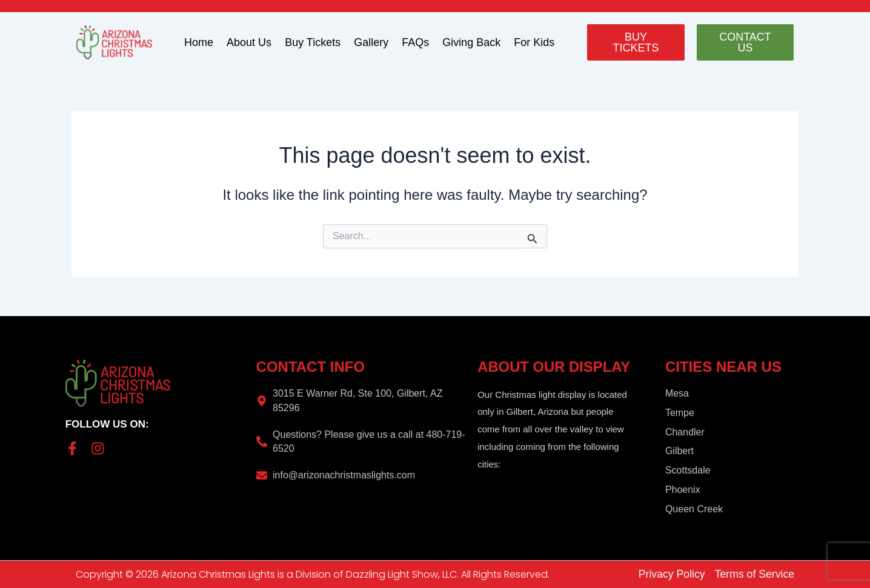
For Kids (534, 42)
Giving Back (471, 42)
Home (199, 42)
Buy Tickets (313, 42)
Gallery (371, 42)
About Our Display (554, 366)
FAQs (415, 42)
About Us (249, 42)
